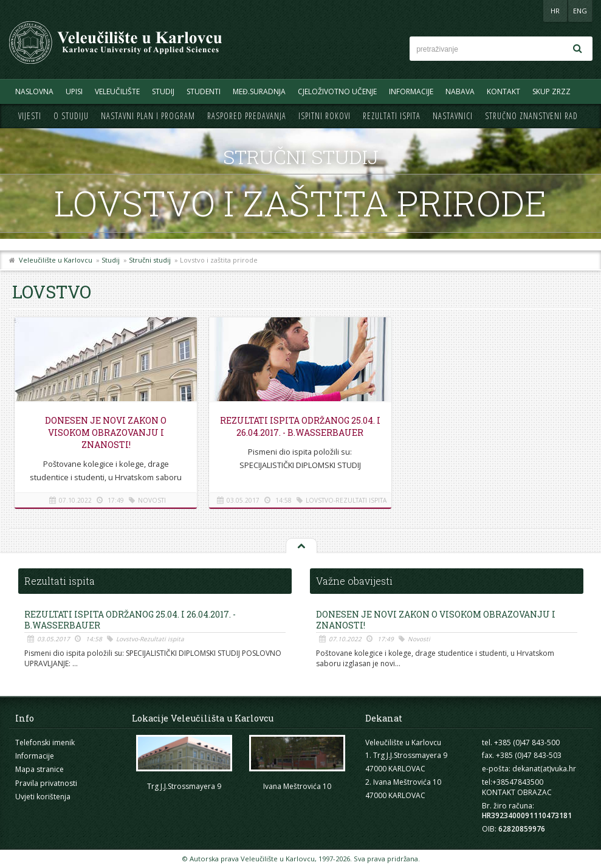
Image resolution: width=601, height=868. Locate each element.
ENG (580, 11)
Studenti (204, 91)
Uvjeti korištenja (43, 797)
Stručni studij (150, 260)
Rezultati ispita (392, 116)
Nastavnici (453, 116)
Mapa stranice (39, 769)
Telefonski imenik (45, 742)
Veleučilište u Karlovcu (56, 260)
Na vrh (301, 546)
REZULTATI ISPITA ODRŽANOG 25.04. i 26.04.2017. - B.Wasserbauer (300, 426)
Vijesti (30, 116)
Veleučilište (117, 91)
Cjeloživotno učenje (337, 91)
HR (555, 11)
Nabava (460, 91)
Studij (163, 91)
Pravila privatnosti (46, 783)
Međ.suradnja (259, 91)
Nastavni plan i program (148, 116)
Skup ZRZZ (551, 91)
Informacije (411, 91)
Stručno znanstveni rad (531, 116)
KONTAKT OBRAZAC (517, 792)
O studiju (71, 116)
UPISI (74, 91)
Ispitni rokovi (325, 116)
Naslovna (34, 91)
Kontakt (503, 91)
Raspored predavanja (247, 116)
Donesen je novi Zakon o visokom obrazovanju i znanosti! (106, 432)
